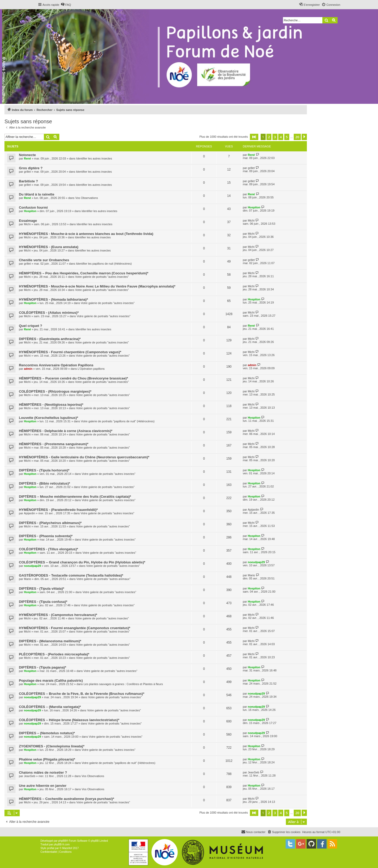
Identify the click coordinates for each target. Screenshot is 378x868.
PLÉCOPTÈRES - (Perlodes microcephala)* (54, 654)
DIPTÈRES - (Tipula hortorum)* (44, 470)
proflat (51, 848)
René (27, 158)
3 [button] (275, 137)
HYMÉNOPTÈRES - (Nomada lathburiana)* (53, 299)
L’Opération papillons (91, 369)
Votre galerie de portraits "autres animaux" (103, 579)
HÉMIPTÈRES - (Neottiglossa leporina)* (51, 405)
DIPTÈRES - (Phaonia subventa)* (46, 536)
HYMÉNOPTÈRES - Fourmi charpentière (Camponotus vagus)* (70, 352)
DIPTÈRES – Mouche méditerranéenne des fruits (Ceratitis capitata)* (75, 497)
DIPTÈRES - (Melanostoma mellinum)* (50, 641)
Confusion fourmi (33, 207)
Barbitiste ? (28, 181)
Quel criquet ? (31, 326)
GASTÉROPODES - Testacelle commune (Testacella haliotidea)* (71, 575)
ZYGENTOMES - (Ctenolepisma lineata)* (52, 746)
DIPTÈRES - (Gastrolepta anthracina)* (50, 339)
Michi (27, 224)
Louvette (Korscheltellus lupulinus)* (49, 418)
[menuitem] (66, 5)
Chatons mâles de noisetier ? (43, 772)
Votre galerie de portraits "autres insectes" (102, 277)
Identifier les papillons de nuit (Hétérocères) (104, 264)
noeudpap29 (32, 566)
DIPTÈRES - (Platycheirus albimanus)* (50, 523)
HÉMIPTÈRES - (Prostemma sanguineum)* (54, 444)
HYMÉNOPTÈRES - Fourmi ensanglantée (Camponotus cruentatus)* (75, 628)
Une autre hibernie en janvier (43, 786)
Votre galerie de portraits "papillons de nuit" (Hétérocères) (118, 421)
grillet (27, 172)
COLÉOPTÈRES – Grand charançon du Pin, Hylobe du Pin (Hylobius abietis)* (82, 562)
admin (28, 369)
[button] (254, 137)
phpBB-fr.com (62, 844)
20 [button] (297, 137)
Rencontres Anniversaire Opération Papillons (56, 365)
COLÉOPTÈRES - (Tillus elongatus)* (48, 549)
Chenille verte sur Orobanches (44, 260)
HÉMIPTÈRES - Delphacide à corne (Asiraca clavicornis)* (66, 431)
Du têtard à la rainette (37, 194)
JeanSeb (30, 776)
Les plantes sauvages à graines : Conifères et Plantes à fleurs (123, 684)
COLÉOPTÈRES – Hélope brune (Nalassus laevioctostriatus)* (69, 720)
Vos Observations (87, 198)
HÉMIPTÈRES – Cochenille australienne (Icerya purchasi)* (67, 799)
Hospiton (30, 211)
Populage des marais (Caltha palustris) (51, 680)
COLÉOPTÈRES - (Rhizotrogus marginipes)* (55, 391)
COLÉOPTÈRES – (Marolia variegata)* (50, 707)
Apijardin (30, 513)
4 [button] (281, 137)
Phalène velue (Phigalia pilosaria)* (47, 759)
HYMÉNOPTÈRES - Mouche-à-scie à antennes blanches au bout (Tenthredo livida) (86, 234)
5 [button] (287, 137)
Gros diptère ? (31, 168)
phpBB (62, 841)
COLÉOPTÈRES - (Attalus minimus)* (49, 313)
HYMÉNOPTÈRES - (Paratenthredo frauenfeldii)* (58, 510)
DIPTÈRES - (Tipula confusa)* (43, 602)
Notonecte (27, 155)
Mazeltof (67, 848)
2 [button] (269, 137)
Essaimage (28, 221)
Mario (28, 579)
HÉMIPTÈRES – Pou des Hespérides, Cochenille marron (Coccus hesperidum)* (84, 273)
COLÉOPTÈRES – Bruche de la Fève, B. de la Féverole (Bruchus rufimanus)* (82, 694)
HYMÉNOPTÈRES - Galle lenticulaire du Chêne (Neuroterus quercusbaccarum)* (84, 457)
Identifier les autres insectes (94, 158)
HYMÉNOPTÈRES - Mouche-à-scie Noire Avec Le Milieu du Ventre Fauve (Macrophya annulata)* (97, 286)
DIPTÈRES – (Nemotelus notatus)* (47, 733)
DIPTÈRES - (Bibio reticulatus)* (44, 483)
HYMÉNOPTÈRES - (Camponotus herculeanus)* (58, 615)
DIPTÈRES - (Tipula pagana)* (43, 667)
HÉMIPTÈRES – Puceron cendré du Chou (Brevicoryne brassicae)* (73, 378)
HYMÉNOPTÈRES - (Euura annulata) (49, 247)
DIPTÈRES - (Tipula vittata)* (42, 589)
